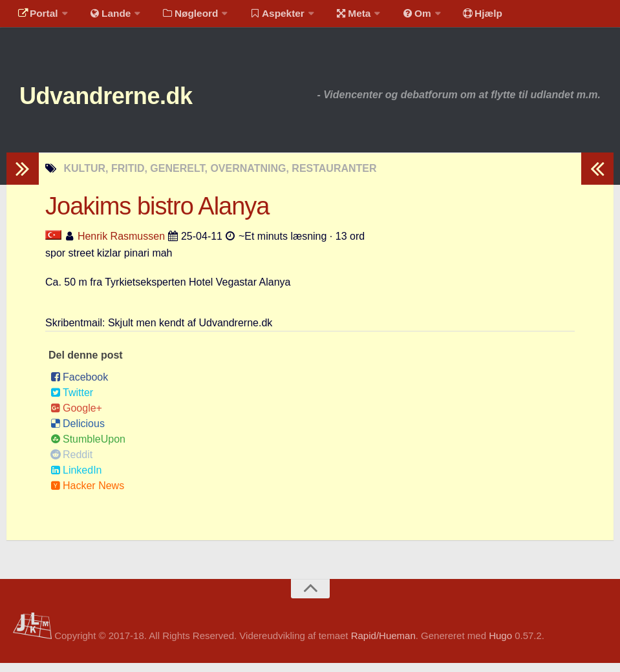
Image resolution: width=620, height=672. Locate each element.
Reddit (71, 464)
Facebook (79, 386)
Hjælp (463, 16)
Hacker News (87, 495)
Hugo (500, 645)
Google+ (76, 417)
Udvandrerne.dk (121, 103)
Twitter (72, 402)
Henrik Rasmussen (121, 245)
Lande (105, 16)
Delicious (78, 433)
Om (401, 16)
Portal (36, 16)
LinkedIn (76, 479)
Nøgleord (183, 16)
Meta (340, 16)
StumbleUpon (88, 448)
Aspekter (267, 16)
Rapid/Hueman (383, 645)
